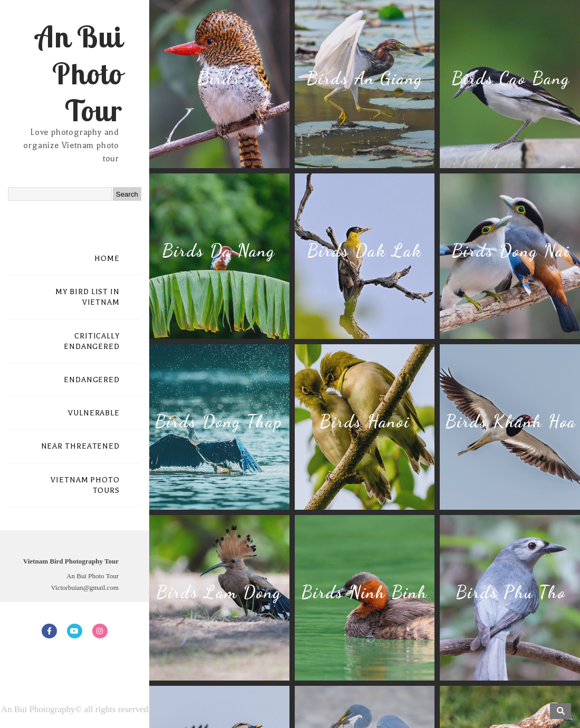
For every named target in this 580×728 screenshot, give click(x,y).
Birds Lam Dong (219, 592)
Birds (219, 78)
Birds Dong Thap (219, 421)
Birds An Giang (365, 78)
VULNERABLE (94, 413)
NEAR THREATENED (81, 446)
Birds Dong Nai (510, 251)
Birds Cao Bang (511, 78)
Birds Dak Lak (364, 251)
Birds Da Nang (219, 251)
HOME (107, 259)
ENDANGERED (92, 380)
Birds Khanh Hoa (511, 421)
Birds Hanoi (365, 421)
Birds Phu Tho (511, 592)
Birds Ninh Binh (364, 592)
